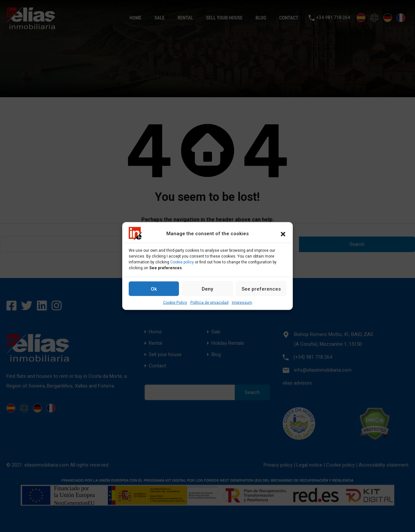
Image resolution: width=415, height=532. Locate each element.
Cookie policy (182, 262)
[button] (283, 234)
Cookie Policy (175, 303)
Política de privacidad (209, 303)
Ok (154, 289)
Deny (207, 289)
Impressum (242, 303)
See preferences (261, 289)
